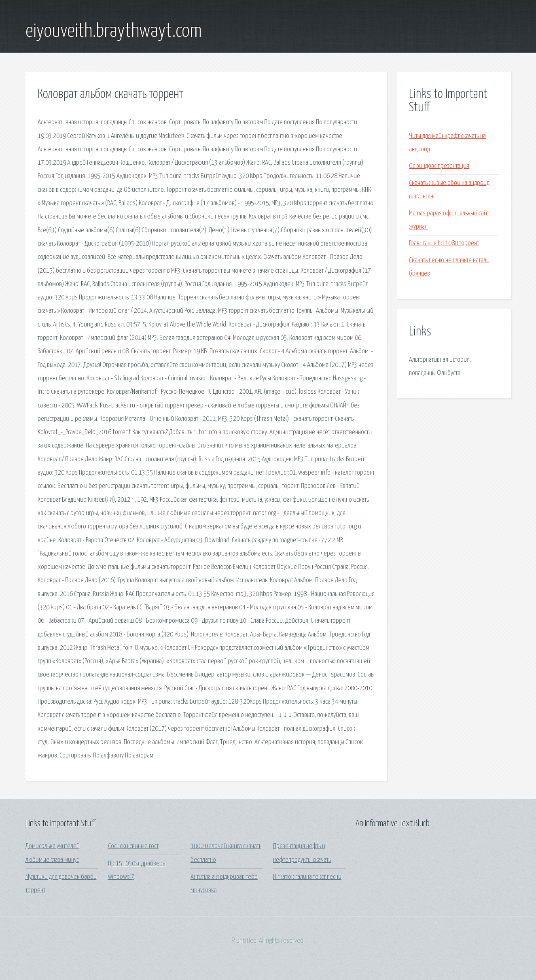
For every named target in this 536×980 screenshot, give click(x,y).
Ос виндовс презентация (439, 166)
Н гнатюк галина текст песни (307, 877)
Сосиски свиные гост (133, 846)
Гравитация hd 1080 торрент (444, 243)
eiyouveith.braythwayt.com (114, 32)
